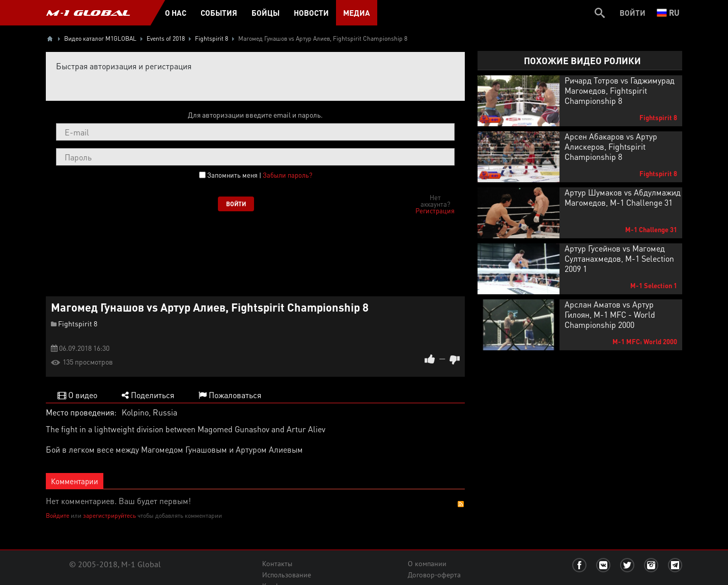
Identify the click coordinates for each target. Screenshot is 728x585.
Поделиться (148, 395)
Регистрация (435, 211)
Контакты (277, 564)
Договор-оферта (434, 575)
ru (668, 12)
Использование (287, 575)
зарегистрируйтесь (109, 516)
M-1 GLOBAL (88, 13)
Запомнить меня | (260, 175)
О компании (427, 564)
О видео (77, 395)
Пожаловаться (230, 395)
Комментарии (75, 481)
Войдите (58, 516)
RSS (461, 504)
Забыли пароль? (287, 175)
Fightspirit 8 (78, 323)
